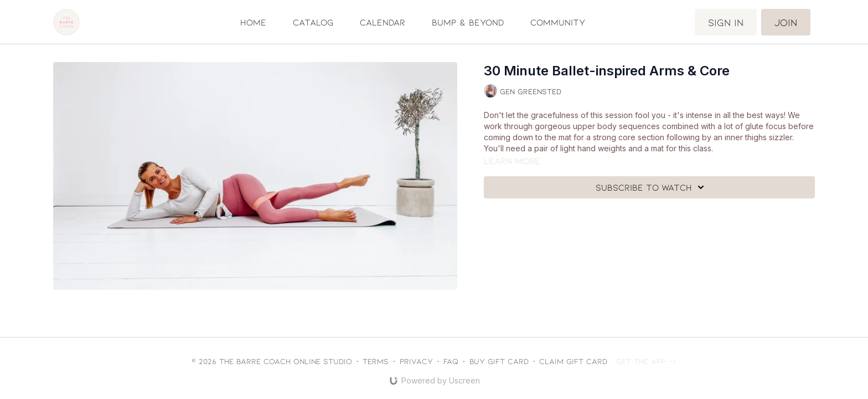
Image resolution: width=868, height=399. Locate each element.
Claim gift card (573, 361)
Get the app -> (646, 361)
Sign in (726, 22)
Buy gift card (499, 361)
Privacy (416, 361)
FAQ (451, 361)
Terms (376, 361)
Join (786, 22)
